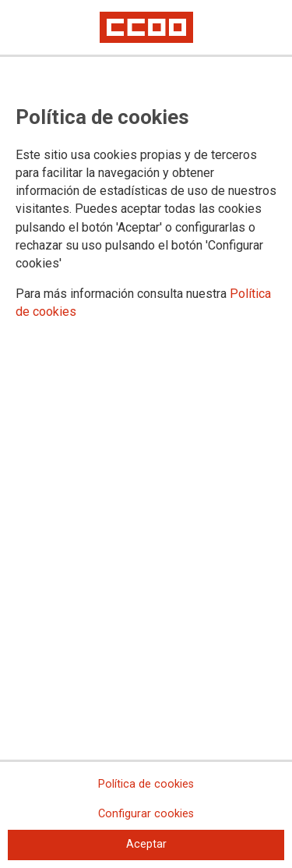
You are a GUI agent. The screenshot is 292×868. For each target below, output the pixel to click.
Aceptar (146, 844)
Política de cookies (146, 784)
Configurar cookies (146, 814)
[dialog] (146, 434)
